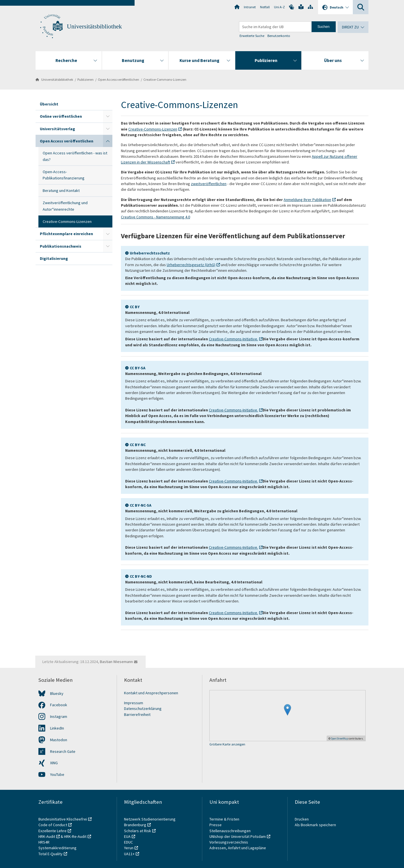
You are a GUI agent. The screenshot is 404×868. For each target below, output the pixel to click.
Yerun (129, 848)
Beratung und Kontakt (61, 190)
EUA (127, 836)
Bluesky (57, 693)
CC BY (135, 307)
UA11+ (129, 854)
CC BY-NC (138, 445)
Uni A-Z (279, 7)
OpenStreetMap (339, 738)
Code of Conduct (53, 825)
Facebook (59, 705)
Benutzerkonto (279, 36)
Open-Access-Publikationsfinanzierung (64, 175)
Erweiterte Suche (252, 36)
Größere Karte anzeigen (227, 744)
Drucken (302, 819)
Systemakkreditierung (57, 848)
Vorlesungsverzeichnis (229, 842)
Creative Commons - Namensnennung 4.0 (155, 217)
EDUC (128, 842)
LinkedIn (57, 728)
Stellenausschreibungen (230, 831)
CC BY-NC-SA (141, 505)
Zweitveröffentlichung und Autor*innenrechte (65, 206)
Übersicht (49, 104)
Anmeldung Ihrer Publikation (307, 200)
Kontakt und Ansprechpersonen (151, 693)
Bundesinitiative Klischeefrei (63, 819)
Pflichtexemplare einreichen (66, 234)
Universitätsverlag (57, 129)
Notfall (265, 7)
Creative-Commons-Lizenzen (165, 79)
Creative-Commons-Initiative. (233, 339)
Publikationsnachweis (61, 246)
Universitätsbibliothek (94, 26)
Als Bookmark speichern (315, 825)
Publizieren (85, 79)
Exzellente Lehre (52, 831)
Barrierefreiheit (137, 714)
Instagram (59, 716)
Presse (216, 825)
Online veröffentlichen (61, 116)
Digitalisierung (54, 258)
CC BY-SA (138, 368)
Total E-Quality (50, 854)
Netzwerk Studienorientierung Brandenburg (150, 822)
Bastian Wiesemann (116, 662)
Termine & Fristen (225, 819)
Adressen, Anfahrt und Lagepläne (238, 848)
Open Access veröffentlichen (118, 79)
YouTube (57, 774)
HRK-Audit (47, 836)
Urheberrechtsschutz (150, 253)
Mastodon (59, 740)
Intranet (250, 7)
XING (54, 763)
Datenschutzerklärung (143, 709)
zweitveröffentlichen (209, 184)
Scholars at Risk (138, 831)
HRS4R (44, 842)
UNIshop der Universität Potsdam (238, 836)
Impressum (134, 703)
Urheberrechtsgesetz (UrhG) (191, 265)
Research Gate (63, 751)
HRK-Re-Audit (75, 836)
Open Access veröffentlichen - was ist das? (75, 156)
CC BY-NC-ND (141, 576)
